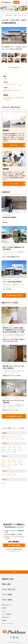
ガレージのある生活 (7, 289)
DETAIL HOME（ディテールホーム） (13, 13)
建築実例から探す (8, 579)
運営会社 (4, 608)
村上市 (9, 447)
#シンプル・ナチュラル (10, 85)
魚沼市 (20, 462)
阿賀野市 (4, 449)
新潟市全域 (4, 437)
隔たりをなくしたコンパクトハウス (10, 410)
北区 (10, 437)
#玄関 (4, 374)
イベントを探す (7, 595)
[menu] (26, 2)
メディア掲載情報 (7, 614)
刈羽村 (8, 466)
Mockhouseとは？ (7, 605)
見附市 (15, 462)
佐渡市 (3, 483)
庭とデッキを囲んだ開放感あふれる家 (11, 257)
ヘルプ (4, 611)
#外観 (5, 79)
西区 (18, 439)
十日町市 (9, 462)
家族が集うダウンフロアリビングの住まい (12, 376)
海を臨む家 (5, 222)
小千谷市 (20, 460)
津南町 (3, 466)
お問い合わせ (5, 617)
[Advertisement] (14, 503)
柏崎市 (14, 460)
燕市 (14, 447)
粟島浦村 (14, 452)
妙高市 (15, 475)
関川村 (8, 452)
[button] (14, 145)
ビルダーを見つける (9, 589)
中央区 (19, 437)
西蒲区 (22, 439)
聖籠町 (15, 449)
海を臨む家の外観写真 (9, 217)
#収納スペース (6, 337)
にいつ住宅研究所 (7, 215)
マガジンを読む (7, 600)
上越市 (3, 475)
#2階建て (7, 287)
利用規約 (4, 620)
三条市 (8, 460)
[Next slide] (27, 8)
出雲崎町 (15, 464)
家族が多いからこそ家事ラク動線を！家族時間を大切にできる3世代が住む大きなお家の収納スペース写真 (14, 330)
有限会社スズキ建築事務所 (9, 326)
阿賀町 (3, 452)
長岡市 (3, 460)
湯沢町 (21, 464)
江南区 (3, 439)
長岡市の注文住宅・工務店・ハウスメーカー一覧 (16, 15)
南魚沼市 (4, 464)
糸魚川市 (9, 475)
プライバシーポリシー (8, 624)
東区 (14, 437)
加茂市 (3, 462)
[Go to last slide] (2, 8)
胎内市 (9, 449)
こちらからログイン (14, 551)
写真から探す (6, 584)
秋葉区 (8, 439)
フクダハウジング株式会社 (8, 245)
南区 (13, 439)
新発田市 (4, 447)
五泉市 (19, 447)
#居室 (4, 408)
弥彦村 (20, 449)
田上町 (9, 464)
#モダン (20, 85)
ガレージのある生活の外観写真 (12, 282)
